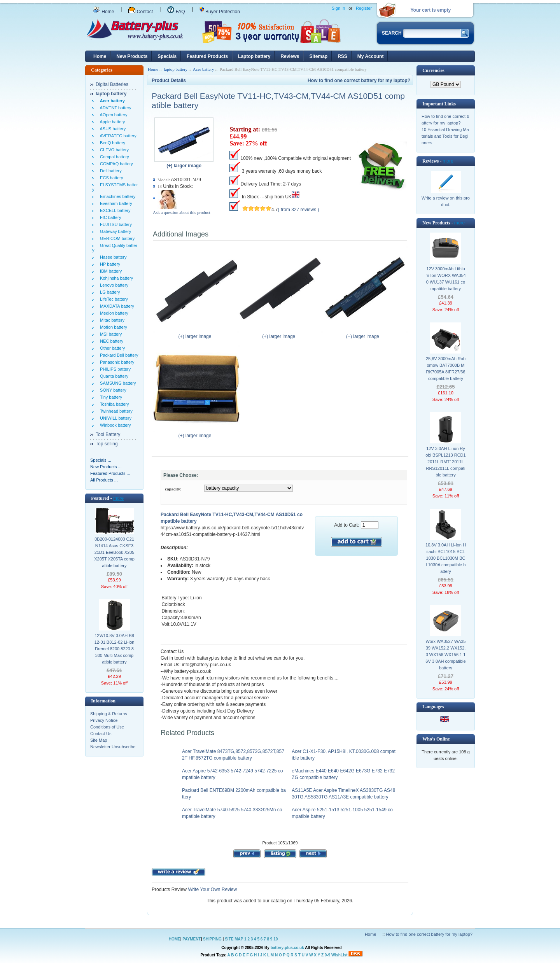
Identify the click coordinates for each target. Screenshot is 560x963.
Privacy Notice (104, 720)
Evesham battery (115, 203)
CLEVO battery (113, 150)
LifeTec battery (113, 299)
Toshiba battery (113, 404)
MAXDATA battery (116, 306)
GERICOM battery (116, 238)
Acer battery (204, 69)
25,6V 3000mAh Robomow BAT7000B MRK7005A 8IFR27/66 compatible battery (446, 369)
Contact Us (101, 734)
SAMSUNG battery (117, 383)
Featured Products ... (110, 473)
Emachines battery (116, 196)
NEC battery (110, 341)
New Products (132, 56)
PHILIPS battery (114, 369)
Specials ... (101, 460)
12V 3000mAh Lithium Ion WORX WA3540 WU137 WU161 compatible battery (446, 279)
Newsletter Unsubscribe (113, 747)
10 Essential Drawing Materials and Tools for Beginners (445, 136)
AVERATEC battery (117, 136)
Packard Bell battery (118, 355)
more (118, 498)
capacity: (173, 489)
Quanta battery (113, 376)
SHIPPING (212, 939)
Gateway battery (114, 231)
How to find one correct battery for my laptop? (359, 81)
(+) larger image (197, 334)
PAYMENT (192, 939)
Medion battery (113, 313)
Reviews (290, 56)
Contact (141, 12)
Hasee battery (112, 257)
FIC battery (109, 217)
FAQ (176, 12)
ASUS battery (112, 129)
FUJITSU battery (115, 224)
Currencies (433, 70)
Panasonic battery (116, 362)
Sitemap (318, 56)
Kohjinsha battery (115, 278)
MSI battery (110, 334)
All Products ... (104, 480)
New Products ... (106, 467)
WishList (339, 955)
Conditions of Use (107, 727)
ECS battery (110, 178)
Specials (167, 56)
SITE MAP (234, 939)
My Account (371, 56)
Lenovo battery (113, 285)
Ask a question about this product (182, 212)
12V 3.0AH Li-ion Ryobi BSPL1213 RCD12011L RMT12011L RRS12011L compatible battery (445, 462)
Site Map (99, 740)
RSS (342, 56)
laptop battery (176, 69)
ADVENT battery (115, 108)
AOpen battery (112, 115)
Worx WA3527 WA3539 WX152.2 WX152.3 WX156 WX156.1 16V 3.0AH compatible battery (445, 655)
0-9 (327, 955)
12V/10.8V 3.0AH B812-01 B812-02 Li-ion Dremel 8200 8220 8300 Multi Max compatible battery (115, 649)
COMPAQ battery (115, 164)
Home (103, 12)
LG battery (109, 292)
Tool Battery (108, 434)
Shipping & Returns (109, 714)
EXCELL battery (114, 210)
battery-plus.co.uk (287, 948)
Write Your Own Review (212, 889)
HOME (175, 939)
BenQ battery (111, 143)
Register (364, 8)
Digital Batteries (112, 84)
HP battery (109, 264)
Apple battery (111, 122)
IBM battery (110, 271)
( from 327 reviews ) (299, 210)
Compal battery (113, 157)
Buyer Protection (220, 12)
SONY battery (112, 390)
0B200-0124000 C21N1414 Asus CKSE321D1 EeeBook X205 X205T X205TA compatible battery (114, 552)
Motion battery (112, 327)
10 (276, 939)
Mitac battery (111, 320)
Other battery (111, 348)
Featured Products (207, 56)
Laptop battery (254, 56)
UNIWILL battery (115, 418)
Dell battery (110, 171)
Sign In (338, 8)
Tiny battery (110, 397)
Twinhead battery (115, 411)
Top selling (107, 444)
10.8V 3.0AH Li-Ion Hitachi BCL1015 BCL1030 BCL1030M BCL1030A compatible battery (446, 558)
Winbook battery (114, 425)
